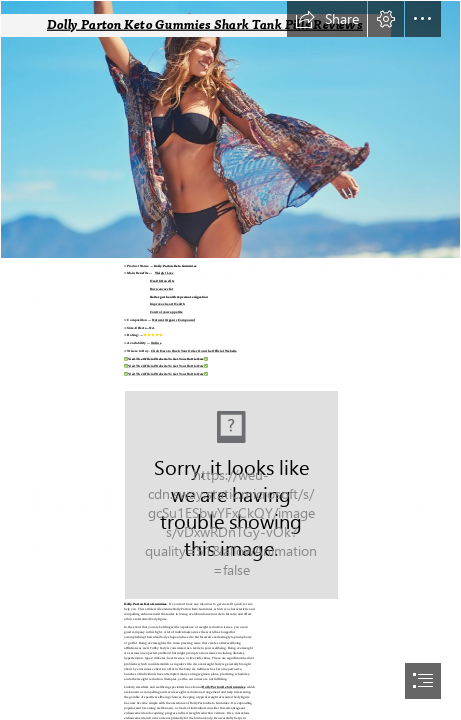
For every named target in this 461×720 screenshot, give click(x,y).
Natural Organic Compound (173, 320)
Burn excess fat (161, 289)
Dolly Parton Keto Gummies (175, 266)
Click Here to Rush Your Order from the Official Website (194, 351)
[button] (327, 19)
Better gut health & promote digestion (179, 297)
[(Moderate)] (230, 493)
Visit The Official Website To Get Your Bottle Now (166, 359)
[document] (230, 360)
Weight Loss (164, 273)
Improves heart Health (167, 304)
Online (156, 343)
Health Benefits (162, 281)
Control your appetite (166, 312)
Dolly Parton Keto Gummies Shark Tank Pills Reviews (205, 24)
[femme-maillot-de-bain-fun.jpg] (230, 129)
